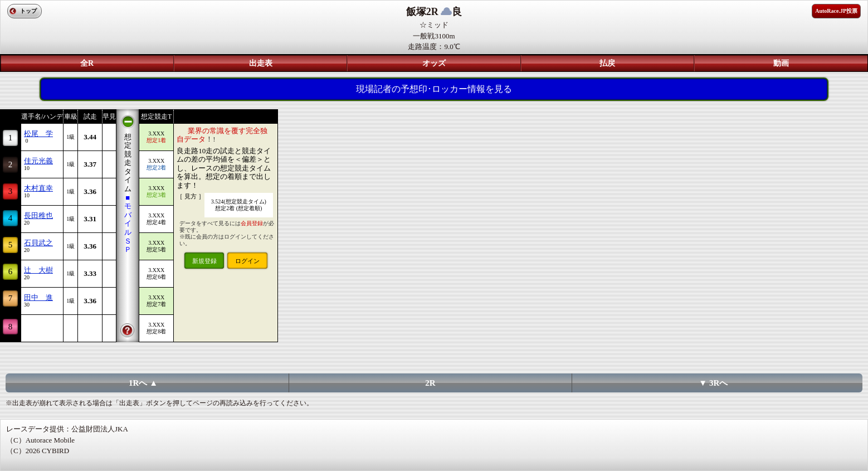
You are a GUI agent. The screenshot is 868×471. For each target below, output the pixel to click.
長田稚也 (38, 215)
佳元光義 (38, 161)
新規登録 (204, 261)
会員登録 (252, 223)
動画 (781, 63)
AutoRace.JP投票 (836, 11)
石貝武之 (38, 243)
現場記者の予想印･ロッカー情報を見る (434, 89)
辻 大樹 (38, 270)
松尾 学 (38, 133)
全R (87, 63)
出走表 (261, 63)
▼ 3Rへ (713, 383)
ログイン (247, 261)
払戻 (607, 63)
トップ (28, 11)
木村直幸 (38, 188)
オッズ (434, 63)
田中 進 (38, 297)
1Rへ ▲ (143, 383)
